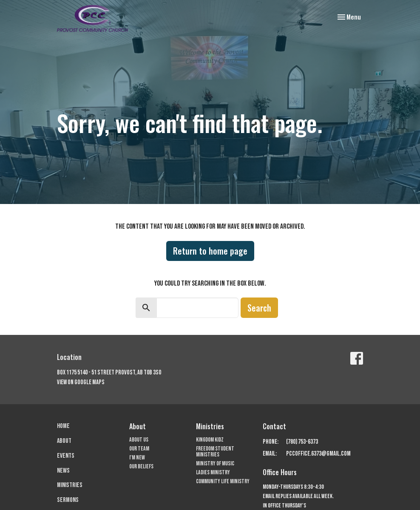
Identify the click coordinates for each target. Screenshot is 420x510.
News (63, 471)
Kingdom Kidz (210, 440)
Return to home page (210, 251)
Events (66, 456)
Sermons (68, 500)
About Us (139, 440)
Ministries (70, 485)
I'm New (137, 458)
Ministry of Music (215, 463)
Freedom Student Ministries (215, 452)
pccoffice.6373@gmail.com (318, 454)
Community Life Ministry (223, 481)
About (64, 441)
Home (63, 426)
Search (259, 308)
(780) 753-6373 (302, 442)
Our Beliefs (141, 466)
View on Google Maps (81, 382)
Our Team (139, 449)
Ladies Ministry (213, 472)
